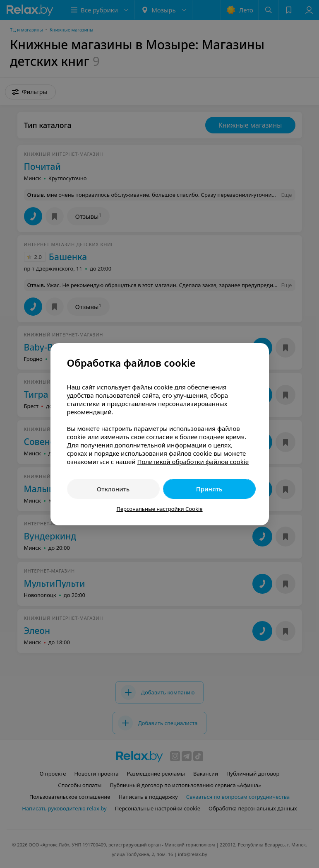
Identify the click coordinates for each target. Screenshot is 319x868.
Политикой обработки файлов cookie (193, 462)
